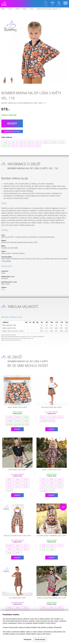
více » (44, 103)
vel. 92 (37, 142)
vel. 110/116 (26, 424)
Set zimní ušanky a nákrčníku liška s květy (52, 536)
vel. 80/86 (9, 421)
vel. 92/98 (26, 421)
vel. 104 (54, 142)
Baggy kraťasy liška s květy (17, 407)
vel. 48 (52, 545)
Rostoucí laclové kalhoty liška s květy (17, 536)
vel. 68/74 (17, 417)
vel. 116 (17, 483)
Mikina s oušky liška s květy (52, 470)
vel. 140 (29, 146)
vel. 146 (37, 146)
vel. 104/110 (17, 424)
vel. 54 (52, 549)
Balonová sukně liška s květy (52, 407)
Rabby (3, 9)
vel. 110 (62, 142)
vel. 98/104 (9, 424)
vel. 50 (60, 545)
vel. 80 (21, 142)
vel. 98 (45, 142)
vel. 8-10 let (52, 421)
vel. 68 (5, 142)
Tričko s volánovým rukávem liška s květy (52, 598)
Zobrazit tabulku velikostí (12, 131)
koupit (12, 123)
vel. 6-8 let (44, 421)
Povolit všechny (40, 639)
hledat (46, 4)
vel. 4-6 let (60, 417)
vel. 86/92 (17, 421)
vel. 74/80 (26, 417)
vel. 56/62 (9, 417)
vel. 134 (21, 146)
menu (65, 4)
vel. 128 (13, 146)
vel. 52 (43, 549)
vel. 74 (13, 142)
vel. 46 (43, 545)
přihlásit (59, 4)
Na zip (32, 9)
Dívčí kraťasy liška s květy (17, 470)
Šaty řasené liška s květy (17, 598)
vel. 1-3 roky (52, 417)
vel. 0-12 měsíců (44, 417)
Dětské (17, 9)
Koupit (17, 429)
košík (52, 4)
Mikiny (25, 9)
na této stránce (46, 634)
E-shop (10, 9)
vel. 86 (29, 142)
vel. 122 (5, 146)
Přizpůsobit (27, 639)
